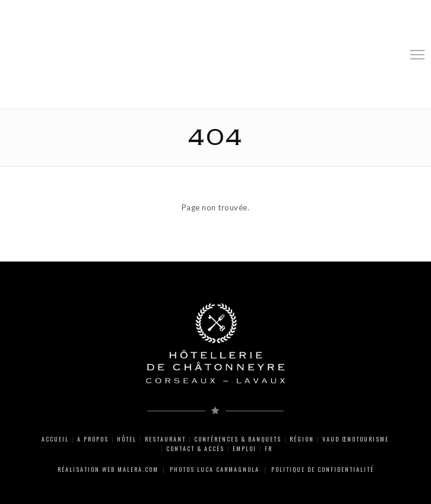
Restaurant (165, 439)
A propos (93, 439)
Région (302, 439)
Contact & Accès (195, 448)
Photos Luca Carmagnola (215, 469)
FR (269, 448)
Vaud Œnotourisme (356, 439)
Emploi (245, 448)
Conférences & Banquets (238, 439)
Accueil (55, 439)
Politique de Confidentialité (323, 469)
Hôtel (127, 439)
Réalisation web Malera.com (108, 469)
